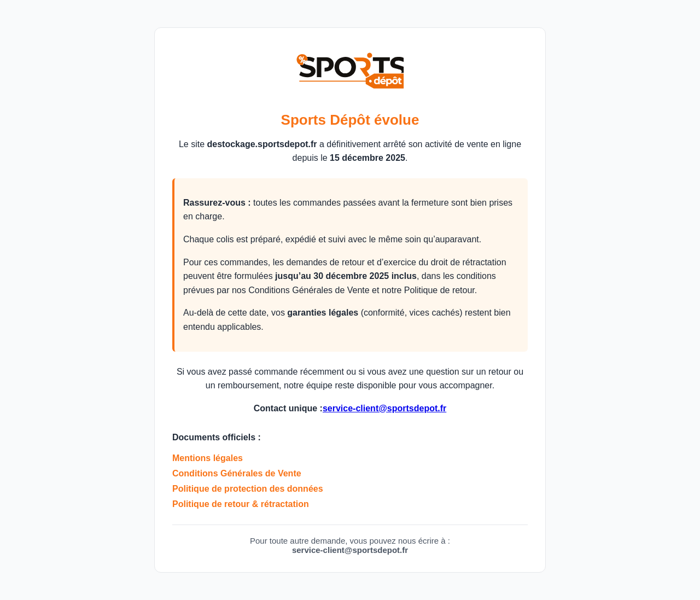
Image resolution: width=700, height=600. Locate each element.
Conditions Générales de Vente (237, 473)
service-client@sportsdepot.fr (384, 408)
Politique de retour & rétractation (241, 504)
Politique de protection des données (248, 489)
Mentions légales (208, 458)
